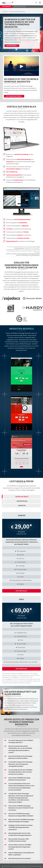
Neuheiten (22, 505)
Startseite (5, 12)
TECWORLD (10, 3)
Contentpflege (22, 501)
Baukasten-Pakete (22, 497)
